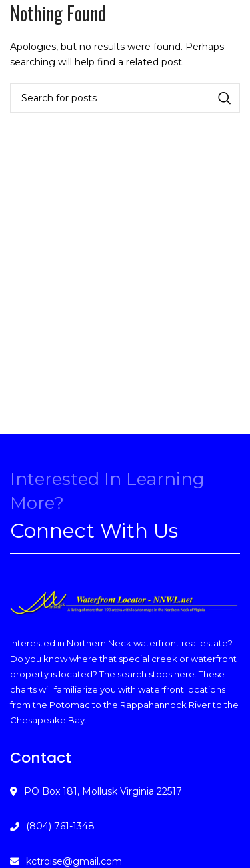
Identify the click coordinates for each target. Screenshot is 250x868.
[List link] (125, 826)
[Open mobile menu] (22, 33)
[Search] (125, 98)
